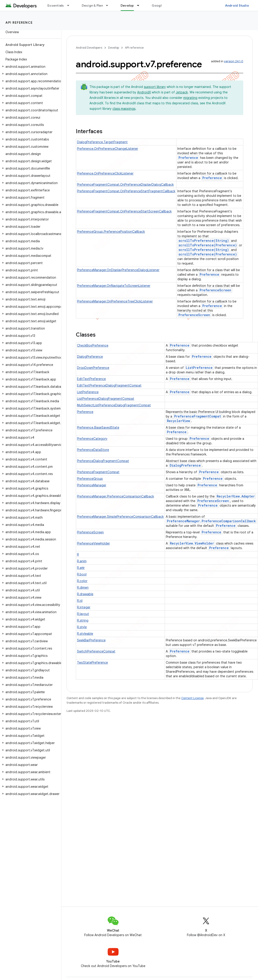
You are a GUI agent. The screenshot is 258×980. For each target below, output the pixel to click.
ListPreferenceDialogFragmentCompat (106, 399)
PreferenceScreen (215, 290)
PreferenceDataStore (93, 450)
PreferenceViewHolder (93, 543)
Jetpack (182, 92)
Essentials (56, 5)
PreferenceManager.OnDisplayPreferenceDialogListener (118, 270)
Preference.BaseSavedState (98, 427)
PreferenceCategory (92, 439)
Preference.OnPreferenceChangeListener (108, 149)
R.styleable (85, 634)
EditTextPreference (91, 379)
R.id (80, 601)
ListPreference (199, 368)
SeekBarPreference (91, 640)
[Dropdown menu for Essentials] (70, 5)
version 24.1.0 (234, 61)
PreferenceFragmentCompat (198, 416)
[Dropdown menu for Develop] (140, 5)
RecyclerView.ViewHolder (192, 543)
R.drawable (85, 594)
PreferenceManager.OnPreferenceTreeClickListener (115, 301)
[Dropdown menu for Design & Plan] (109, 5)
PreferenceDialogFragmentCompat (103, 461)
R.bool (82, 574)
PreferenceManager (92, 485)
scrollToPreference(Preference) (208, 245)
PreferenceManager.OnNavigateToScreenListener (114, 286)
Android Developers (89, 48)
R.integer (84, 607)
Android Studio (237, 5)
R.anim (82, 561)
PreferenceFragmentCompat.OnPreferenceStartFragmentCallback (126, 191)
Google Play (161, 5)
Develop (114, 48)
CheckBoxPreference (93, 345)
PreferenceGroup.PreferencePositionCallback (111, 232)
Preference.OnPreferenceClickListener (105, 173)
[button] (30, 67)
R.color (82, 581)
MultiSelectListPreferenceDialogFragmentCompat (114, 405)
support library (155, 87)
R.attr (81, 568)
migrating (190, 98)
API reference (19, 22)
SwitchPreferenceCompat (96, 651)
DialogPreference (90, 357)
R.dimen (83, 587)
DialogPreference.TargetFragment (102, 142)
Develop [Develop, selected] (127, 5)
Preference (188, 158)
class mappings (124, 109)
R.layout (83, 614)
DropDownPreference (93, 368)
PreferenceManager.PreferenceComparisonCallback (115, 496)
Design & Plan (92, 5)
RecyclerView (178, 421)
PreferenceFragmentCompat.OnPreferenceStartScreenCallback (124, 211)
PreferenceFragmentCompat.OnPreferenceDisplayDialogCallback (125, 185)
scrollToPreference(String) (204, 241)
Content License (192, 698)
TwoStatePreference (92, 662)
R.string (83, 620)
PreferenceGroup (90, 479)
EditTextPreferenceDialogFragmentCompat (109, 385)
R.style (82, 627)
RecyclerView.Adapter (236, 496)
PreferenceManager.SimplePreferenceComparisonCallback (120, 517)
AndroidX (144, 92)
